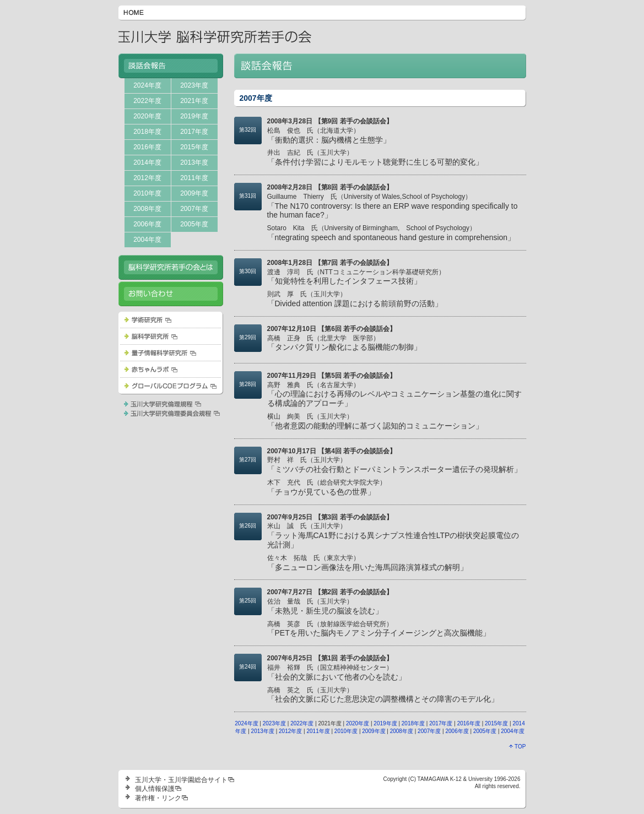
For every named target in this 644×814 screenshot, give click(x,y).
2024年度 (147, 85)
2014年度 (147, 162)
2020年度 (147, 116)
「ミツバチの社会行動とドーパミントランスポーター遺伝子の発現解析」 (394, 465)
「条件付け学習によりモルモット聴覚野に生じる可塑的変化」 (375, 158)
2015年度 (194, 147)
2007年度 (194, 209)
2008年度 (147, 209)
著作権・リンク (158, 798)
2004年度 (147, 240)
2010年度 (147, 193)
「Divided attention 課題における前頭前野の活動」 (355, 299)
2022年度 (147, 101)
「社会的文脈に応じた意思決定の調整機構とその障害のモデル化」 (383, 695)
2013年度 (194, 162)
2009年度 (194, 193)
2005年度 (194, 224)
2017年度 (194, 132)
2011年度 (194, 178)
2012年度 (147, 178)
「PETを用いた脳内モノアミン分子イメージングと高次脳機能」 (379, 629)
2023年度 (194, 85)
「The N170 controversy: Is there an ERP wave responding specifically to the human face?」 (393, 206)
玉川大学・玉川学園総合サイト (181, 780)
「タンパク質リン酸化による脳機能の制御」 (344, 343)
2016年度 (147, 147)
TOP (517, 747)
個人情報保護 (155, 789)
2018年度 (147, 132)
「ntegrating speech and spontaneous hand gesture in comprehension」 (391, 233)
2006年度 (147, 224)
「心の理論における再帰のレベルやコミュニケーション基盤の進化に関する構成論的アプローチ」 (394, 395)
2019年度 (194, 116)
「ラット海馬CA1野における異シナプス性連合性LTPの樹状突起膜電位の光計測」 (393, 536)
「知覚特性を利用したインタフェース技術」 (356, 277)
